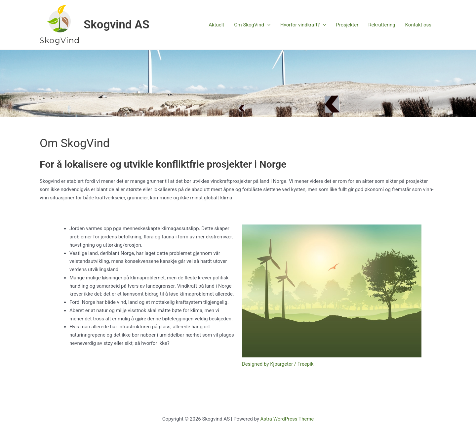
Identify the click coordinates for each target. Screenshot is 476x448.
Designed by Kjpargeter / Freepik (278, 364)
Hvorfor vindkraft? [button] (303, 25)
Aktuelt (216, 25)
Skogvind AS (117, 25)
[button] (267, 25)
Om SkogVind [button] (252, 25)
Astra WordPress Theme (287, 419)
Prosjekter (347, 25)
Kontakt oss (418, 25)
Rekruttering (382, 25)
